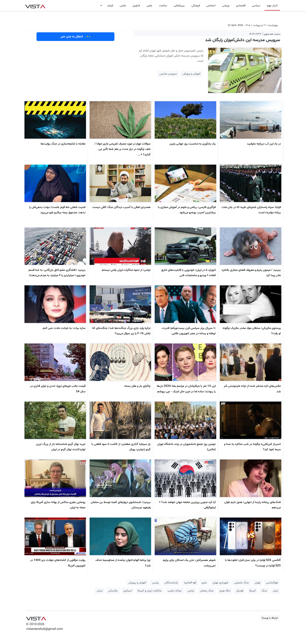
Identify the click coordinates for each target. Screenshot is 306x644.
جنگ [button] (264, 591)
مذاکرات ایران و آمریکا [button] (150, 591)
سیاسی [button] (256, 6)
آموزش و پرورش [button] (192, 74)
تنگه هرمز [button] (225, 591)
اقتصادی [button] (241, 6)
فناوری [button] (136, 6)
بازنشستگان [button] (171, 583)
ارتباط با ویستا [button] (270, 618)
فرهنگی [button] (196, 6)
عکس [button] (123, 6)
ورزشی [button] (226, 6)
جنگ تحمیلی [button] (242, 583)
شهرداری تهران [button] (220, 583)
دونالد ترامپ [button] (175, 591)
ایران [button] (275, 591)
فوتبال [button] (240, 591)
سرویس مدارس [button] (168, 74)
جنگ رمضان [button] (207, 591)
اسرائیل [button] (128, 591)
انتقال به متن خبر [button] (75, 37)
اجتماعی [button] (211, 6)
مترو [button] (204, 583)
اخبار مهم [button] (272, 6)
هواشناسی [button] (272, 583)
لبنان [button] (100, 591)
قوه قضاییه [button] (190, 583)
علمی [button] (149, 6)
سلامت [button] (163, 6)
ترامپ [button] (191, 591)
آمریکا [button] (252, 591)
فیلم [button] (110, 6)
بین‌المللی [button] (179, 6)
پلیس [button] (155, 583)
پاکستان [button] (113, 591)
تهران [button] (258, 583)
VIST (35, 6)
